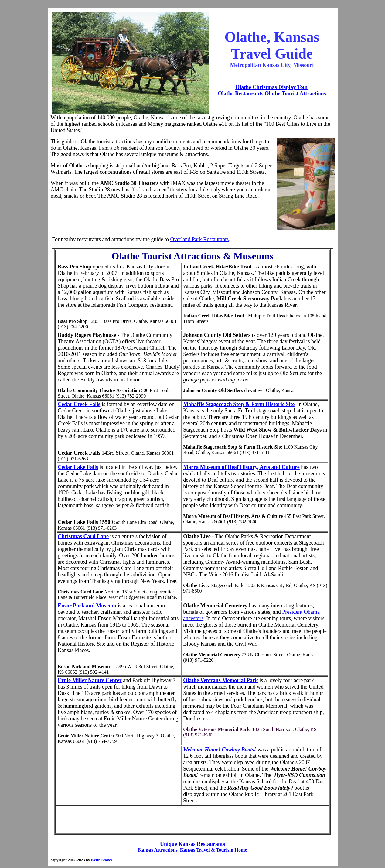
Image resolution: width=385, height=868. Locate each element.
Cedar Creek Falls (79, 404)
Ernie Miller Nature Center (90, 680)
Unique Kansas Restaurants (192, 844)
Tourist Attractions (303, 94)
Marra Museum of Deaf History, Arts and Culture (241, 467)
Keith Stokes (102, 860)
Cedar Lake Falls (78, 467)
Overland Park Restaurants (199, 239)
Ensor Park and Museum (87, 606)
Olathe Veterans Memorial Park (220, 680)
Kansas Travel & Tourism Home (214, 850)
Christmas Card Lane (83, 536)
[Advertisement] (163, 218)
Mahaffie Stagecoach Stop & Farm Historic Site (239, 404)
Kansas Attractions (158, 850)
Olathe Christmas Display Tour (272, 87)
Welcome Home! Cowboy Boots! (220, 750)
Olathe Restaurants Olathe (249, 94)
